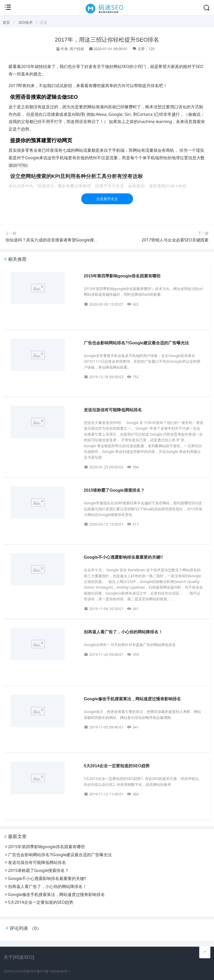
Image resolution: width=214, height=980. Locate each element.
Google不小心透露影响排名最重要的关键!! (123, 557)
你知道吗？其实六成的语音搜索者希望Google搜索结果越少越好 (64, 240)
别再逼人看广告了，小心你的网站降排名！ (123, 632)
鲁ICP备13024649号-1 (53, 971)
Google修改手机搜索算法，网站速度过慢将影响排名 (132, 699)
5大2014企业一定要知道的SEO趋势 (117, 766)
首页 (6, 22)
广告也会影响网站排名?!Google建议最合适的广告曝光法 (136, 343)
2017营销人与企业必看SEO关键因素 (175, 240)
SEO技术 (25, 22)
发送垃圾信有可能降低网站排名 (113, 410)
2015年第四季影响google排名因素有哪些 (122, 276)
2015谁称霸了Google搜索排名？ (114, 490)
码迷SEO (29, 971)
